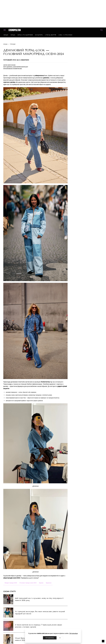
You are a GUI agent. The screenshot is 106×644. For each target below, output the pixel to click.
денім (41, 583)
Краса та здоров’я (25, 35)
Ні (60, 638)
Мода (13, 35)
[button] (103, 641)
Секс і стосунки (65, 35)
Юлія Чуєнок (12, 65)
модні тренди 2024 (11, 583)
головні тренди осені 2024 (28, 583)
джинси (49, 583)
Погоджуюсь (50, 638)
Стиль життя (51, 35)
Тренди (13, 44)
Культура (39, 35)
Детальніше (74, 633)
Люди (6, 35)
